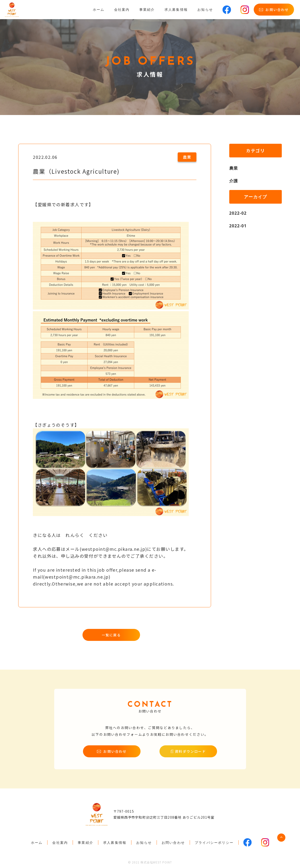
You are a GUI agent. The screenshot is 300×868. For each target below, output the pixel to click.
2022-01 (239, 226)
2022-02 (239, 213)
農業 (234, 168)
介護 (234, 181)
